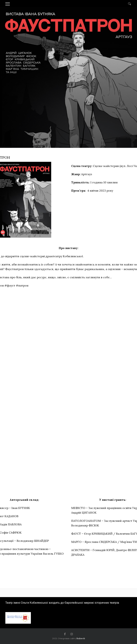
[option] (68, 104)
